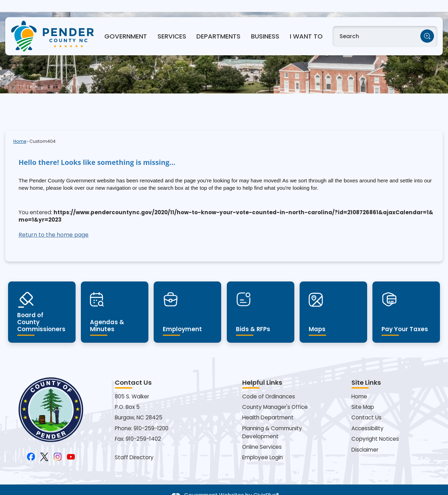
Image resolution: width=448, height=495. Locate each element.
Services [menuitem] (172, 24)
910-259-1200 (151, 416)
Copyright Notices (375, 427)
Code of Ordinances (269, 385)
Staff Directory (134, 445)
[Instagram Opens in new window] (58, 444)
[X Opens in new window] (44, 444)
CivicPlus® (266, 483)
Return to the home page (54, 223)
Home (20, 129)
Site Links (366, 371)
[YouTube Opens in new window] (71, 444)
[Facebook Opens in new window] (31, 444)
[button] (427, 24)
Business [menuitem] (265, 24)
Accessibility (367, 416)
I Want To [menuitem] (306, 24)
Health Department (268, 406)
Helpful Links (262, 371)
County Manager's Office (275, 395)
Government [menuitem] (126, 24)
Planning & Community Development (272, 420)
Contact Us (366, 406)
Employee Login (262, 445)
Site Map (363, 395)
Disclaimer (365, 438)
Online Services (262, 435)
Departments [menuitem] (218, 24)
